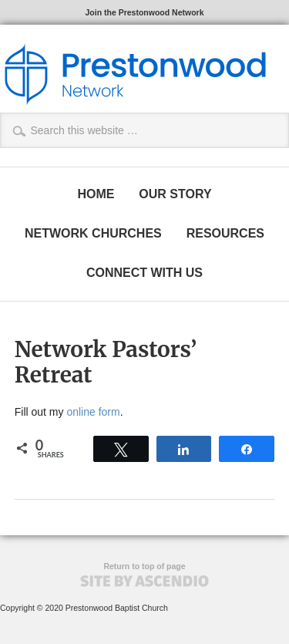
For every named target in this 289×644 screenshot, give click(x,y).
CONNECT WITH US (144, 273)
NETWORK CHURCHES (93, 233)
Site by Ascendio (144, 581)
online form (93, 412)
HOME (96, 194)
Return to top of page (144, 566)
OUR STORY (175, 194)
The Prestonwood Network (135, 74)
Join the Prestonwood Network (144, 12)
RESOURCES (225, 233)
